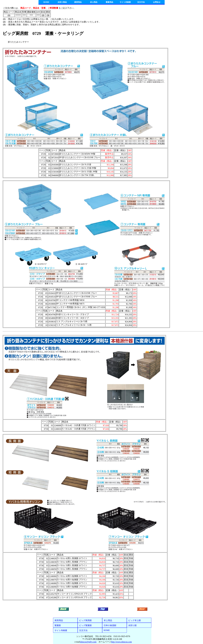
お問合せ (157, 2)
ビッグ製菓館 (85, 625)
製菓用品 (109, 2)
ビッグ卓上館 (135, 620)
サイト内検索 (125, 2)
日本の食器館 (110, 625)
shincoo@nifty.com (88, 642)
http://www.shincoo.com (121, 642)
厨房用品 (78, 2)
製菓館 (58, 625)
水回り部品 (62, 2)
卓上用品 (94, 2)
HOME (46, 2)
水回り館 (132, 625)
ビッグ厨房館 (85, 620)
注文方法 (141, 2)
